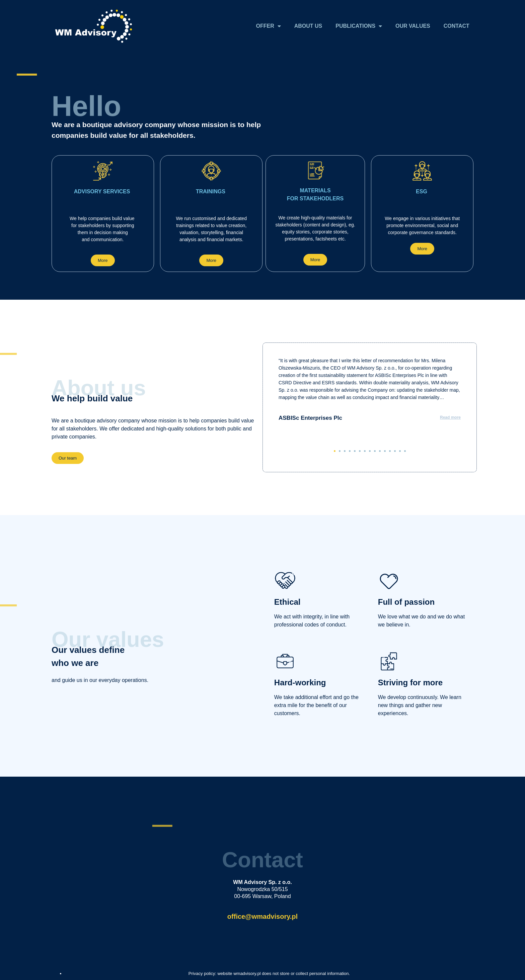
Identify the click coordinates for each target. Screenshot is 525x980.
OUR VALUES (413, 26)
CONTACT (457, 26)
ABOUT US (308, 26)
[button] (335, 451)
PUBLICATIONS (359, 26)
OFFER (268, 26)
